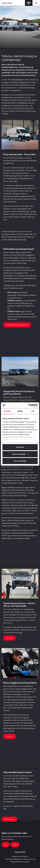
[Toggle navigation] (36, 3)
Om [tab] (33, 411)
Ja (6, 845)
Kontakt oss (9, 819)
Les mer (10, 638)
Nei (15, 845)
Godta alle (20, 447)
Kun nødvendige (20, 461)
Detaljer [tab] (20, 411)
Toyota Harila (7, 3)
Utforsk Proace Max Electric (17, 325)
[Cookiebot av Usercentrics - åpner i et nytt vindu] (29, 405)
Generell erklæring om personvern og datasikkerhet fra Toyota (20, 860)
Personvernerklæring (20, 856)
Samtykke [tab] (7, 411)
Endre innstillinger (20, 454)
